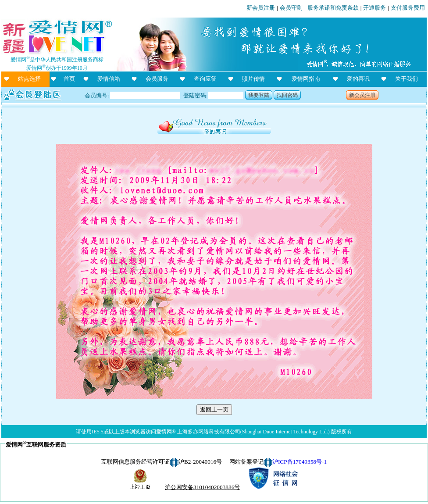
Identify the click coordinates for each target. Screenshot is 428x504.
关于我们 (407, 79)
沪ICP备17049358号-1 (300, 462)
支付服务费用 (408, 8)
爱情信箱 (109, 79)
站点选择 (29, 79)
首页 (69, 79)
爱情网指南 (306, 79)
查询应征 (205, 79)
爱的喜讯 (358, 79)
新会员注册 (261, 8)
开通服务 (374, 8)
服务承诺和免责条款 (333, 8)
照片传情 (253, 79)
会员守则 (291, 8)
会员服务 (157, 79)
